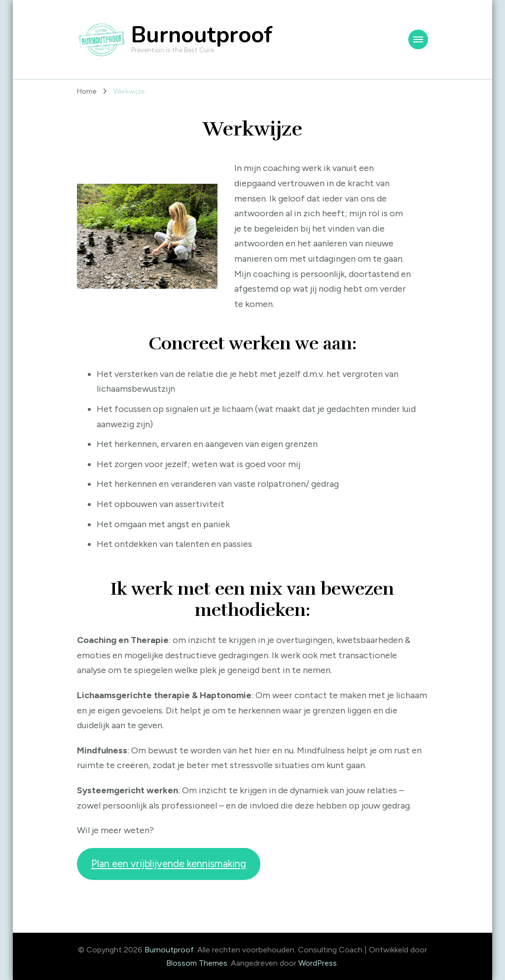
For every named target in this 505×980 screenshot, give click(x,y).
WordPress (318, 963)
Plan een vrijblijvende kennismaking (169, 864)
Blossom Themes (197, 963)
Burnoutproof (202, 35)
